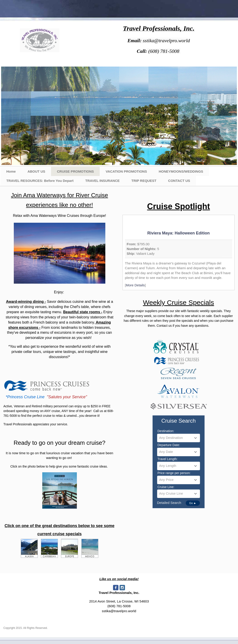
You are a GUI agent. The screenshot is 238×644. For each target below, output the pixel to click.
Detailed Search (169, 503)
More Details (135, 285)
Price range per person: (174, 473)
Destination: (166, 431)
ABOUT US (36, 171)
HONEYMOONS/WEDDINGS (181, 171)
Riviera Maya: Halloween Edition (179, 233)
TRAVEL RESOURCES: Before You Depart (40, 181)
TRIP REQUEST (144, 181)
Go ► (193, 503)
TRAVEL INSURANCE (102, 181)
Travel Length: (168, 459)
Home (11, 171)
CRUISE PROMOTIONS (75, 171)
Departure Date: (169, 445)
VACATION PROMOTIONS (126, 171)
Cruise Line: (166, 487)
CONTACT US (179, 181)
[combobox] (179, 438)
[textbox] (179, 438)
